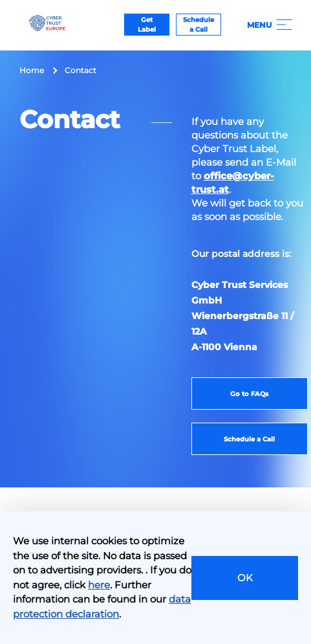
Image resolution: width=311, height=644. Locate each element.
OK (245, 578)
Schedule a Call (198, 25)
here (99, 585)
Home (32, 70)
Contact (80, 70)
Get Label (147, 25)
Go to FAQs (249, 394)
